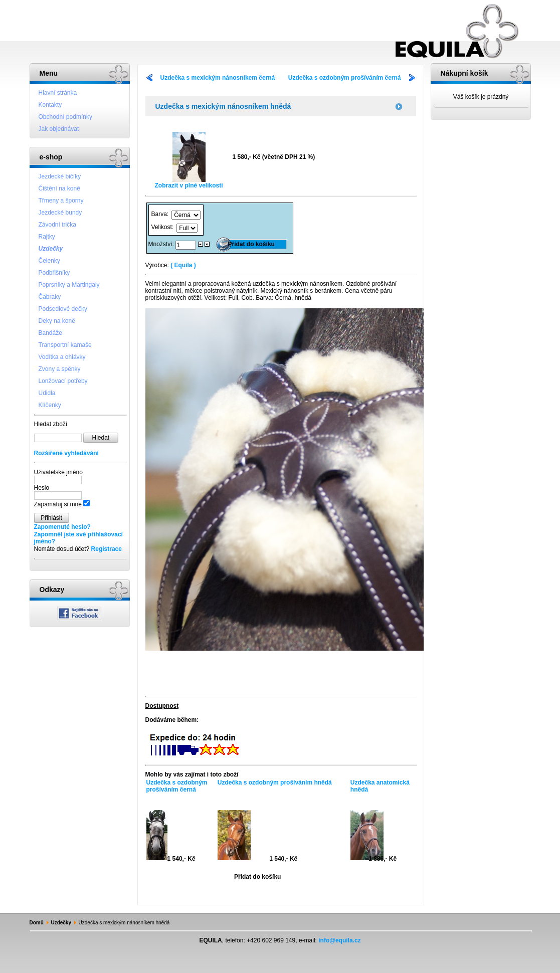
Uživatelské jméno (58, 472)
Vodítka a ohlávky (62, 357)
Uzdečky (51, 249)
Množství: (162, 244)
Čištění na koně (59, 188)
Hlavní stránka (58, 93)
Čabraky (50, 297)
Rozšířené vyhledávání (66, 453)
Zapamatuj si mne (58, 504)
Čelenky (49, 261)
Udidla (47, 393)
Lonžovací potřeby (63, 381)
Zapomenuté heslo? (62, 527)
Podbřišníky (54, 273)
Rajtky (47, 237)
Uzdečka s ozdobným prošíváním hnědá (275, 783)
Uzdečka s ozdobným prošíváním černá (345, 78)
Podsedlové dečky (63, 309)
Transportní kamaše (65, 345)
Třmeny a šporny (61, 201)
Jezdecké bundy (60, 213)
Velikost (162, 227)
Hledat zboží (51, 424)
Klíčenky (50, 405)
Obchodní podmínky (65, 117)
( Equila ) (183, 265)
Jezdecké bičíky (60, 176)
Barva (159, 214)
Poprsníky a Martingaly (69, 285)
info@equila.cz (339, 940)
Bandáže (50, 333)
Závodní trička (57, 225)
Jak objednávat (59, 129)
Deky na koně (57, 321)
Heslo (42, 488)
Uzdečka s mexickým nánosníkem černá (218, 78)
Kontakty (50, 105)
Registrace (107, 549)
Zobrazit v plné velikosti (189, 183)
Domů (37, 923)
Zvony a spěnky (60, 369)
